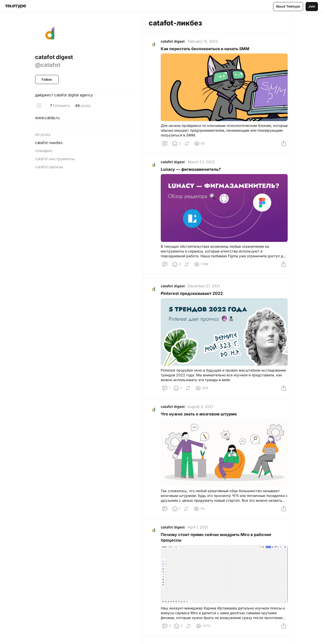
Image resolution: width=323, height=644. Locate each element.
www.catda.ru (47, 118)
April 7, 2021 (198, 527)
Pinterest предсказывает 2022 (192, 293)
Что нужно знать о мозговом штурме (199, 414)
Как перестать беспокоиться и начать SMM (205, 49)
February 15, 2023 (203, 41)
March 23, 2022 (201, 162)
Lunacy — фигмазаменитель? (191, 169)
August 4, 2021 (200, 407)
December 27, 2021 (204, 286)
